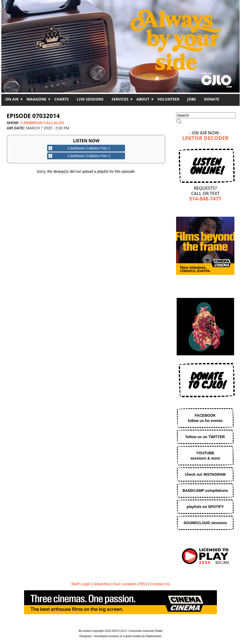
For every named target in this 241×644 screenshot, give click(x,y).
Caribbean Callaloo (42, 123)
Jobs (192, 99)
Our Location (125, 584)
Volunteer (168, 99)
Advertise (102, 584)
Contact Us (160, 584)
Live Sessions (90, 99)
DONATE (212, 99)
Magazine (36, 99)
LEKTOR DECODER (205, 139)
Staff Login (81, 584)
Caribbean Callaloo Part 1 (89, 148)
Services (120, 99)
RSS (143, 584)
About (143, 99)
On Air (12, 99)
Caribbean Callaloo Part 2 (89, 156)
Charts (62, 99)
